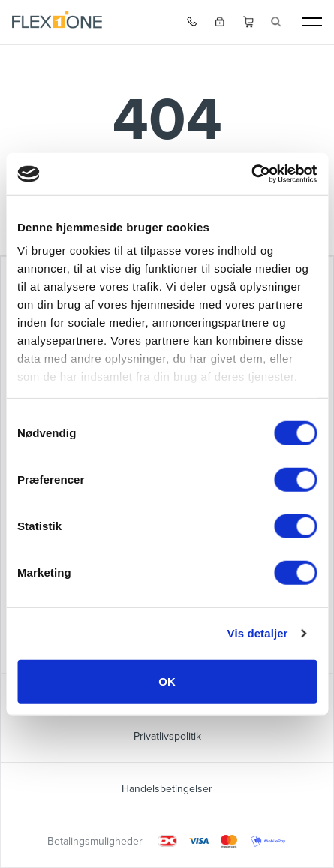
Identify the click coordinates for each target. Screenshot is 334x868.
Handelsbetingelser (167, 789)
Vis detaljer (258, 633)
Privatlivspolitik (167, 736)
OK (167, 681)
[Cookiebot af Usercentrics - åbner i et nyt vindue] (251, 174)
